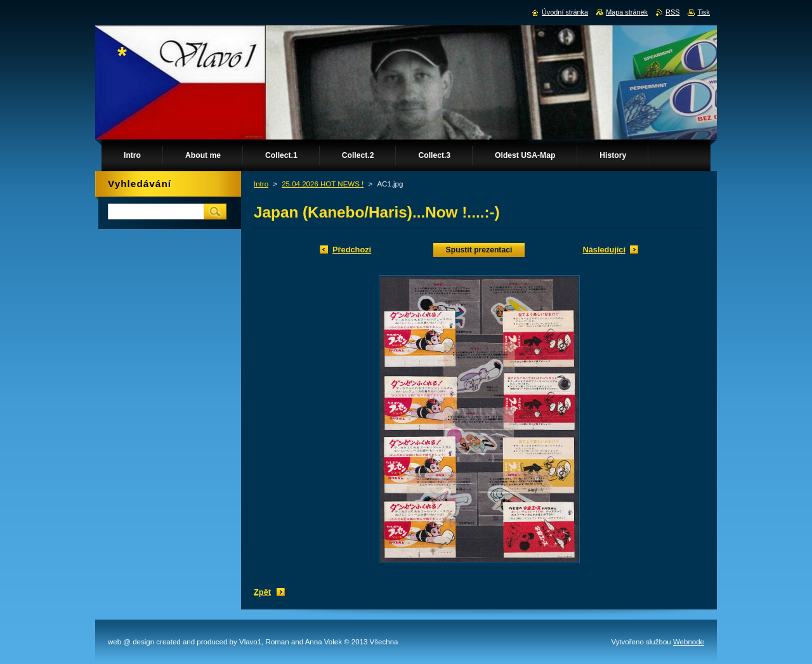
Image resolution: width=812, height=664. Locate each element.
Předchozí (352, 250)
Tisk (704, 12)
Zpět (262, 592)
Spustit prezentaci (479, 250)
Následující (604, 250)
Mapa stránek (627, 12)
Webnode (689, 642)
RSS (672, 12)
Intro (261, 184)
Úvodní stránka (565, 12)
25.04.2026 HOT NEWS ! (323, 184)
